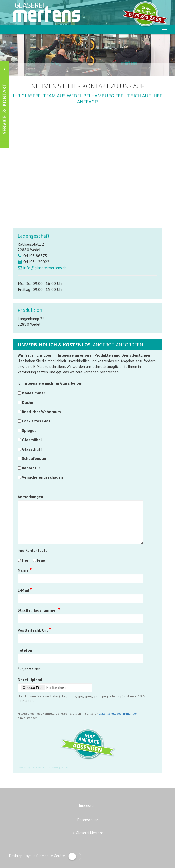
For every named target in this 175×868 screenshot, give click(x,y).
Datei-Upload (30, 680)
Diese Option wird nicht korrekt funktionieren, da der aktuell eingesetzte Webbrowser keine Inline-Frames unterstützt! (87, 171)
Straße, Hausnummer (39, 610)
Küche (28, 402)
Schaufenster (34, 458)
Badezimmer (34, 393)
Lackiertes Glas (36, 421)
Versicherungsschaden (42, 477)
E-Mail (25, 590)
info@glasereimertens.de (45, 268)
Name (25, 570)
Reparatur (31, 468)
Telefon (25, 650)
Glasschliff (32, 449)
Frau (41, 560)
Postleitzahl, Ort (34, 630)
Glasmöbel (32, 440)
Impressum (88, 805)
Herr (26, 560)
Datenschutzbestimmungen (118, 714)
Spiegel (29, 430)
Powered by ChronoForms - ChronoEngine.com (43, 767)
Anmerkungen (30, 497)
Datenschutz (88, 820)
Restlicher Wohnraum (41, 412)
